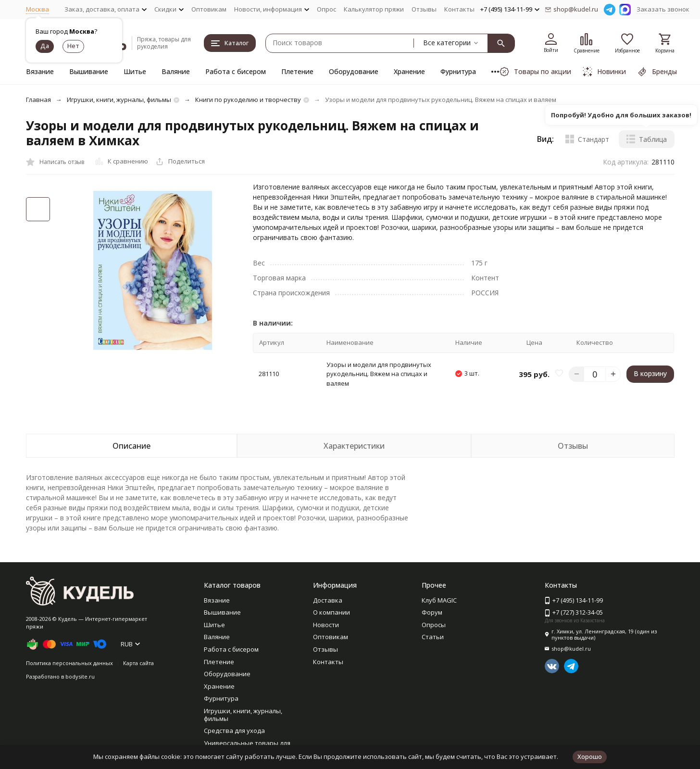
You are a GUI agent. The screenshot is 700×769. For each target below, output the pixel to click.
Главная (38, 100)
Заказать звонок (663, 9)
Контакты (459, 9)
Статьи (433, 637)
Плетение (297, 71)
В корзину (650, 373)
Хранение (409, 71)
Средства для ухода (234, 731)
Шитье (135, 71)
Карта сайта (138, 663)
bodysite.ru (80, 676)
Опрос (326, 9)
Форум (432, 612)
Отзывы (424, 9)
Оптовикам (209, 9)
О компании (331, 612)
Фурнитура (458, 71)
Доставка (328, 600)
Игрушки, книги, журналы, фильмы (119, 100)
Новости (326, 625)
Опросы (434, 625)
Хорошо (590, 756)
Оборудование (354, 71)
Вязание (40, 71)
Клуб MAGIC (439, 600)
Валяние (176, 71)
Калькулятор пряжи (374, 9)
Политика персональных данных (69, 663)
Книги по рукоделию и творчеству (248, 100)
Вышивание (89, 71)
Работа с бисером (236, 71)
